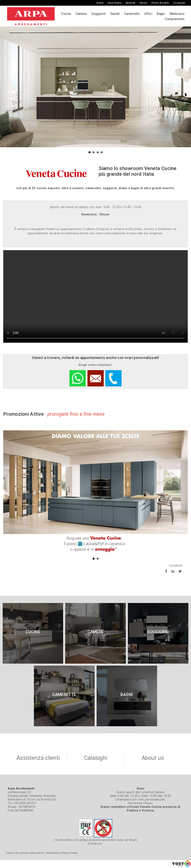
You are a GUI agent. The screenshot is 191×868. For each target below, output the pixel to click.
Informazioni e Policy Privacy (62, 853)
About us (153, 758)
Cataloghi (96, 758)
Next (186, 87)
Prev (5, 87)
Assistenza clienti (38, 758)
